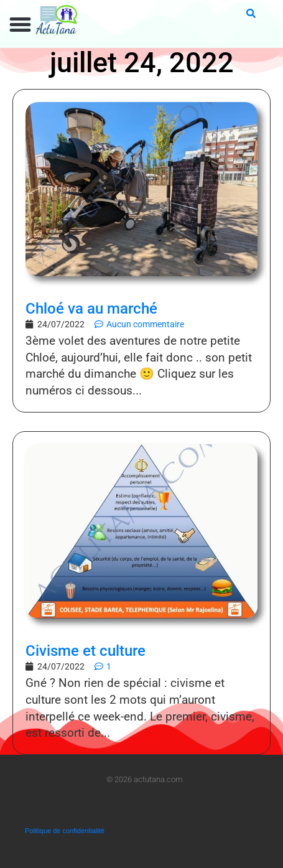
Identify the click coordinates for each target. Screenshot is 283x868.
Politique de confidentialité (65, 831)
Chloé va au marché (91, 309)
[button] (21, 25)
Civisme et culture (86, 651)
